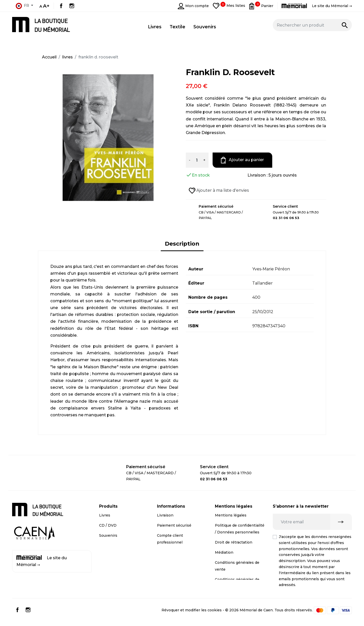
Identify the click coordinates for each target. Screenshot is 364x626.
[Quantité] (197, 160)
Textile (105, 546)
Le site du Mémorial (42, 561)
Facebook (61, 6)
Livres (105, 515)
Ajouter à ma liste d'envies (219, 191)
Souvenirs (108, 535)
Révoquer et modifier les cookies (192, 614)
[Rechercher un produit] (312, 25)
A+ (46, 6)
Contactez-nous (172, 552)
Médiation (224, 552)
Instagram (72, 6)
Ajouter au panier (243, 160)
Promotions (110, 556)
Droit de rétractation (234, 542)
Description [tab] (182, 244)
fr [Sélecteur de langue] (22, 6)
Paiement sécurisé (174, 525)
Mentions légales (231, 515)
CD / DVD (108, 525)
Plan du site (168, 563)
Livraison (165, 515)
